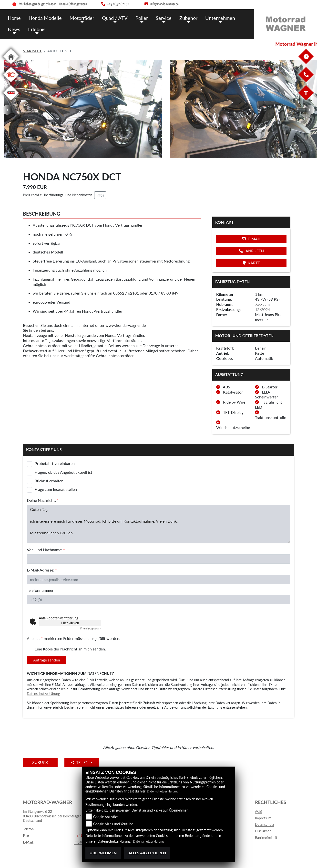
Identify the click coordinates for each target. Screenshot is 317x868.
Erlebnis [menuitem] (36, 28)
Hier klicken (70, 623)
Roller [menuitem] (138, 17)
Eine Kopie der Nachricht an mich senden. (70, 649)
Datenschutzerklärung (43, 694)
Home (14, 17)
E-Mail (251, 239)
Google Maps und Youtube (113, 824)
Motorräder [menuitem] (80, 17)
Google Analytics (106, 817)
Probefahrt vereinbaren (55, 463)
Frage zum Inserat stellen (56, 489)
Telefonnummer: (41, 590)
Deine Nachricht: (43, 500)
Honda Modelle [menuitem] (44, 17)
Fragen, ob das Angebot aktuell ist (63, 472)
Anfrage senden (47, 660)
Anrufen (251, 251)
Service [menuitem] (158, 17)
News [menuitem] (14, 28)
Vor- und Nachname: (46, 550)
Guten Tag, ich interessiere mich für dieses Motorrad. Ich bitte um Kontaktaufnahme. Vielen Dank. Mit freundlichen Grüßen (158, 524)
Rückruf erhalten (49, 481)
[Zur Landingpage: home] (11, 65)
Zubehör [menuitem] (183, 17)
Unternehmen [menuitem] (214, 17)
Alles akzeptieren (147, 853)
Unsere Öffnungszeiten (73, 4)
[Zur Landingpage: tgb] (11, 101)
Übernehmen (103, 853)
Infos (100, 195)
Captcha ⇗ (91, 628)
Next (310, 110)
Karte (251, 263)
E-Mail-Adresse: (42, 570)
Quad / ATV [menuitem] (112, 17)
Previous (7, 110)
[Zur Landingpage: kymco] (11, 83)
